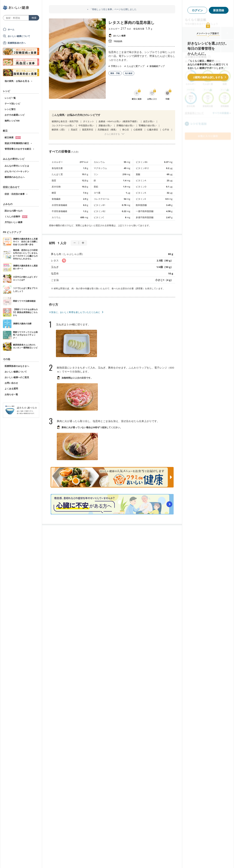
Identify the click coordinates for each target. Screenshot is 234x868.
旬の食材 (129, 73)
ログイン (197, 10)
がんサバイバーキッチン (17, 171)
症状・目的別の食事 (15, 194)
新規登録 (219, 10)
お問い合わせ (11, 383)
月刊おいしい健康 (14, 222)
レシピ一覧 (10, 98)
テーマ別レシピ (12, 104)
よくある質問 (11, 389)
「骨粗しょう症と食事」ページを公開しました (113, 9)
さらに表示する (112, 134)
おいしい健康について (19, 36)
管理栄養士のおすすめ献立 (18, 149)
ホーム (11, 29)
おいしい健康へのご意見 (17, 377)
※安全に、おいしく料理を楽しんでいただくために (74, 312)
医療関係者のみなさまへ (17, 366)
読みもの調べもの (14, 211)
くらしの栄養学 (16, 216)
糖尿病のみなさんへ (15, 177)
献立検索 (13, 137)
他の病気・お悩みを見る (17, 81)
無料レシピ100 (12, 121)
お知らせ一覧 (11, 394)
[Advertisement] (117, 860)
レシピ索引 (10, 109)
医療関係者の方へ (17, 43)
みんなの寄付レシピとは (17, 166)
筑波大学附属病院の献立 (17, 143)
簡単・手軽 (115, 73)
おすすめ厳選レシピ (15, 115)
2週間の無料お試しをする (208, 77)
